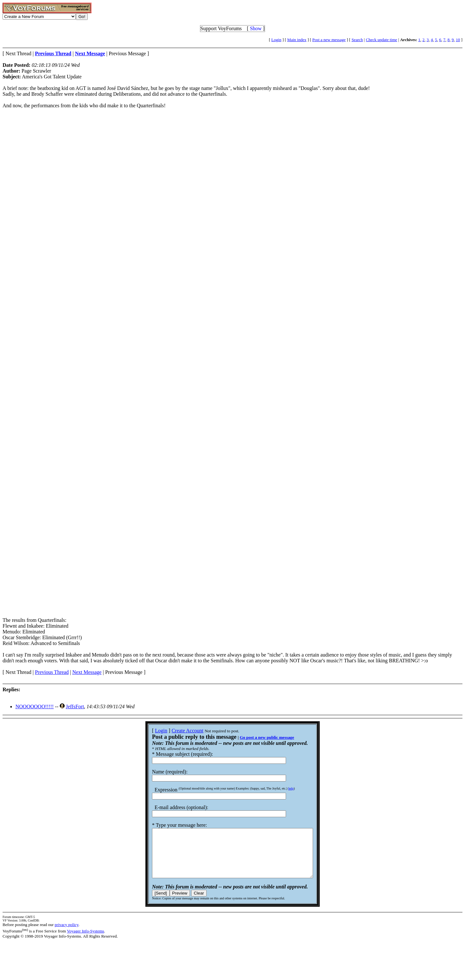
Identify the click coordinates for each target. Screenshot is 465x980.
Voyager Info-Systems (85, 941)
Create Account (178, 731)
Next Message (87, 672)
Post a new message (329, 40)
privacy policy (67, 934)
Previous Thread (52, 672)
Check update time (381, 40)
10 (458, 40)
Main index (297, 40)
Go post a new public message (257, 737)
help (281, 788)
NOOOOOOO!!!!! (35, 706)
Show (256, 28)
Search (357, 40)
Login (276, 40)
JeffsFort (75, 706)
